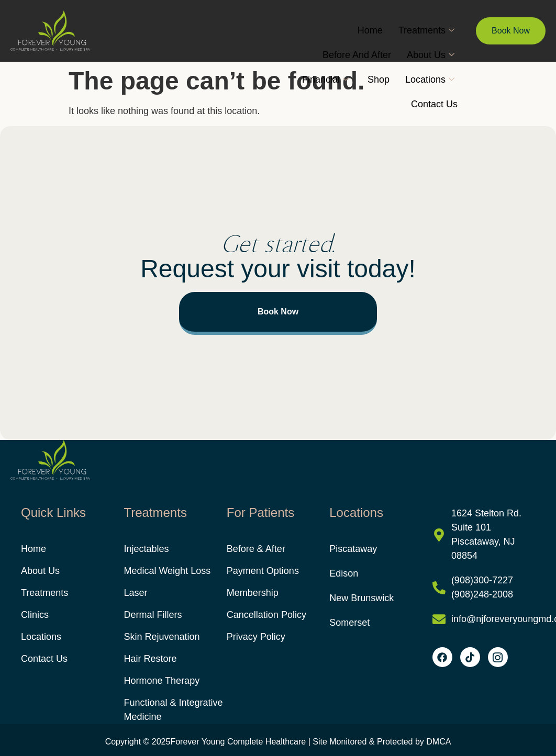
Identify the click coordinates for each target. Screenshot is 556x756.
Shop (379, 80)
